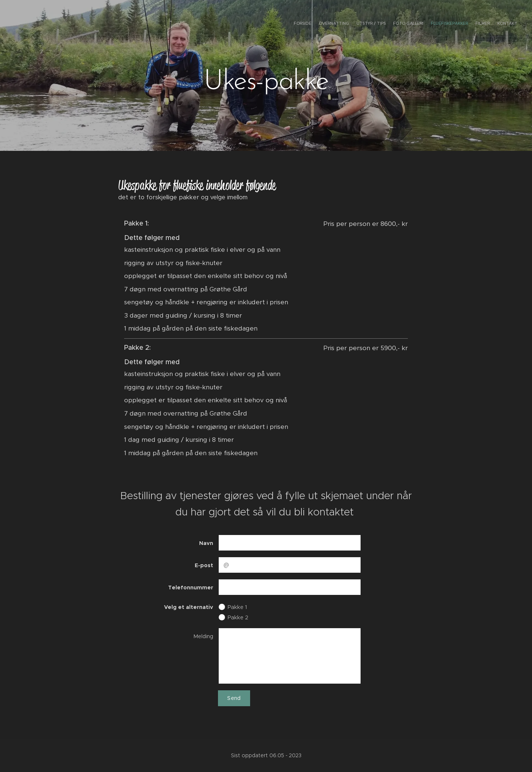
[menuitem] (474, 24)
